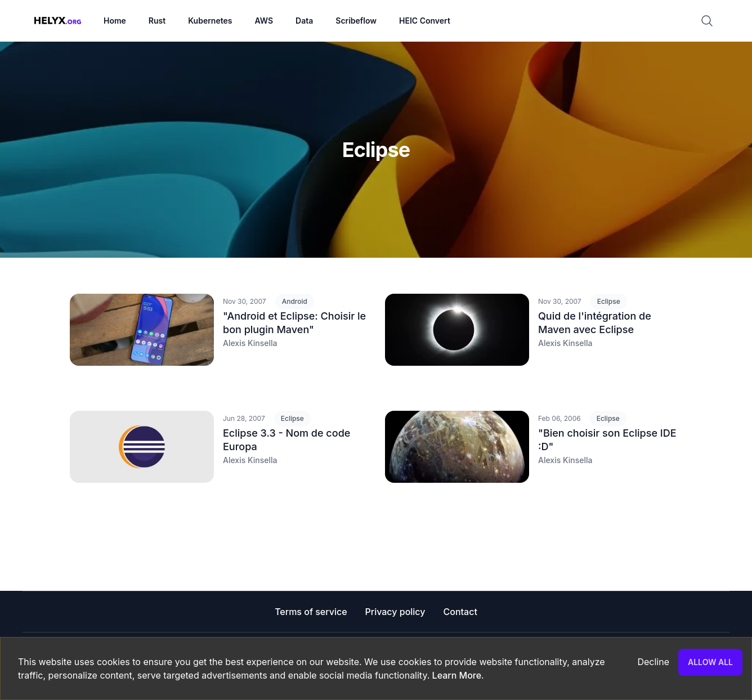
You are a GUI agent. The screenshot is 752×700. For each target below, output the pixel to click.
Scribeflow (356, 21)
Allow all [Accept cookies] (710, 662)
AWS (264, 21)
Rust (157, 21)
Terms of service (311, 612)
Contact (460, 612)
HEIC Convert (425, 21)
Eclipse (609, 301)
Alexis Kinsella (250, 343)
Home (115, 21)
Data (304, 21)
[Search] (711, 21)
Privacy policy (395, 612)
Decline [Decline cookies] (653, 662)
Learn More (455, 675)
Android (295, 301)
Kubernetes (210, 21)
